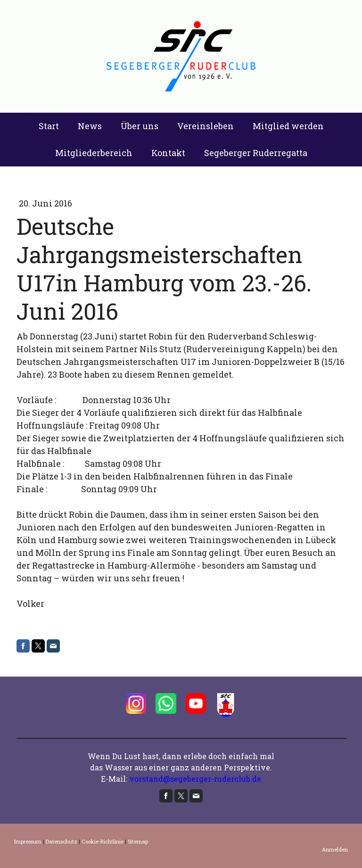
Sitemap (138, 841)
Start (49, 126)
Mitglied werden (288, 126)
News (90, 126)
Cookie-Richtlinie (103, 841)
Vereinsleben (206, 126)
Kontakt (168, 153)
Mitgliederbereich (94, 153)
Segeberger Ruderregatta (256, 153)
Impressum (28, 841)
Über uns (140, 126)
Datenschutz (62, 841)
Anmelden (335, 849)
